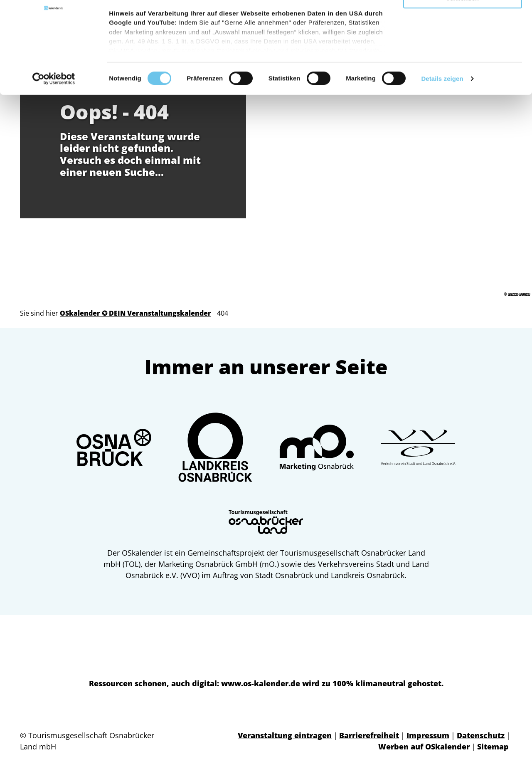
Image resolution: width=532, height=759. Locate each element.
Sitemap (493, 747)
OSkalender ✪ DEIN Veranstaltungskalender (135, 313)
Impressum (428, 735)
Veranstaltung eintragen (285, 735)
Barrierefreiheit (369, 735)
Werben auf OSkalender (424, 747)
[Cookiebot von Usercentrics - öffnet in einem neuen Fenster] (54, 133)
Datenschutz (481, 735)
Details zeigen (442, 133)
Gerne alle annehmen (463, 21)
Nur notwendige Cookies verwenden (463, 49)
